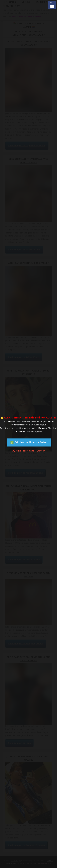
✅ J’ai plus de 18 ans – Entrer (29, 442)
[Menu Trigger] (52, 5)
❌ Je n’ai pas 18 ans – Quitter (28, 451)
